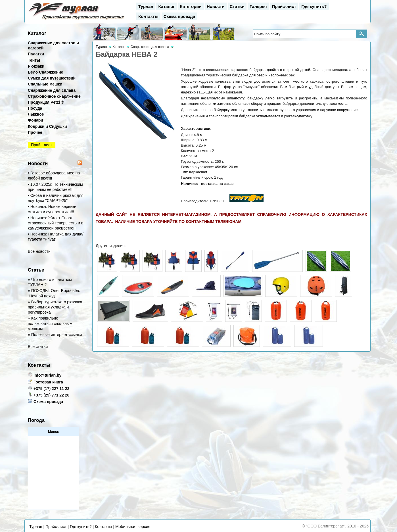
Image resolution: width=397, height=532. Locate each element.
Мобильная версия (133, 527)
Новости (216, 6)
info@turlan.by (47, 375)
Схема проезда (179, 16)
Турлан (146, 6)
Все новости (39, 251)
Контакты (148, 16)
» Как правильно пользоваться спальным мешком (50, 323)
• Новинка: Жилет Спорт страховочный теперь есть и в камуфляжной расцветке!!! (56, 223)
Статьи (237, 6)
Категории (191, 6)
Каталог (166, 6)
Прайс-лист (284, 6)
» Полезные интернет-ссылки (55, 335)
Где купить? (314, 6)
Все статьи (38, 347)
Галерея (258, 6)
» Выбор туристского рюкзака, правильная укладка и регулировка (56, 307)
